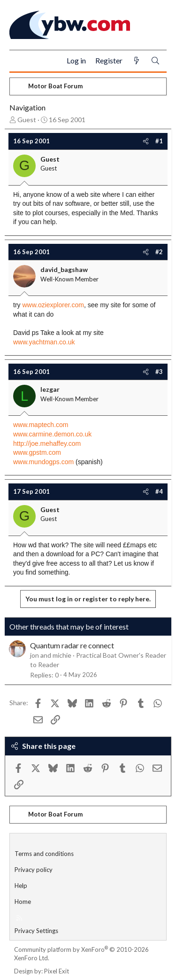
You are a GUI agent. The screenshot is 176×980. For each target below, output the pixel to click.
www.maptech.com (41, 425)
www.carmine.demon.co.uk (52, 434)
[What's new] (137, 61)
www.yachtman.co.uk (44, 342)
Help (21, 886)
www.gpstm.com (37, 452)
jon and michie (51, 655)
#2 (159, 252)
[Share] (146, 141)
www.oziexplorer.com (53, 305)
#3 (159, 372)
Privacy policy (34, 870)
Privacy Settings (36, 931)
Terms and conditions (44, 854)
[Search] (155, 61)
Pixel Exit (57, 971)
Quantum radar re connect (72, 645)
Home (23, 902)
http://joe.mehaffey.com (47, 443)
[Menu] (20, 61)
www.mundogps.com (43, 462)
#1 (159, 141)
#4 (159, 491)
